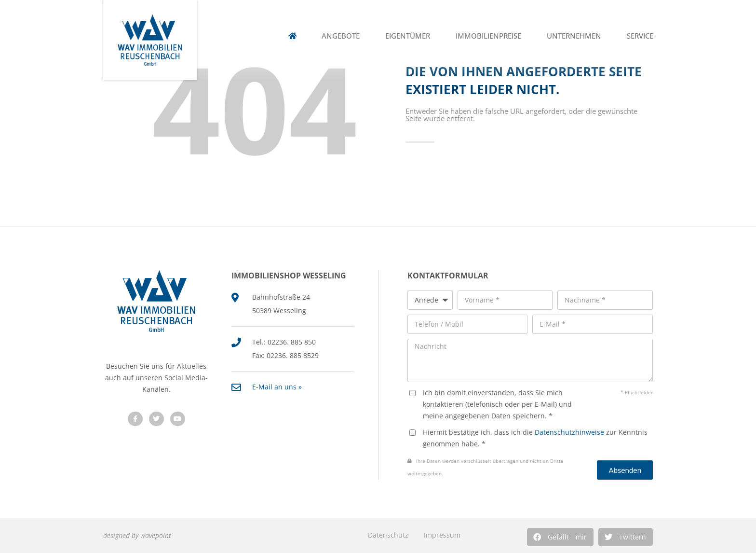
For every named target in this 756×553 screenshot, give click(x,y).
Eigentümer (408, 36)
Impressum (442, 535)
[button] (560, 537)
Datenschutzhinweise (569, 432)
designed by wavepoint (137, 535)
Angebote (341, 36)
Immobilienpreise (488, 36)
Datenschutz (388, 535)
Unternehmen (574, 36)
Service (640, 36)
